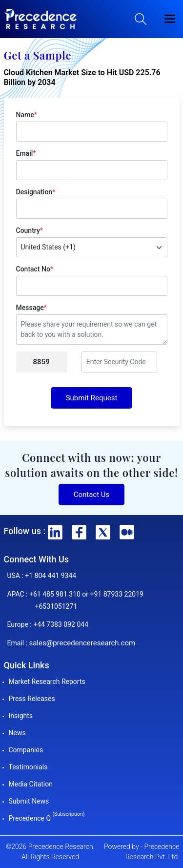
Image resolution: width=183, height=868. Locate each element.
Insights (21, 716)
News (17, 733)
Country (30, 230)
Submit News (29, 801)
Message (31, 308)
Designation (36, 192)
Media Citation (31, 784)
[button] (170, 19)
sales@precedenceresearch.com (82, 643)
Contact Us (92, 495)
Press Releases (32, 699)
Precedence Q (47, 818)
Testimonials (28, 767)
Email (26, 153)
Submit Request (92, 398)
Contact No (35, 269)
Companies (26, 750)
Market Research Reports (47, 682)
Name (27, 115)
